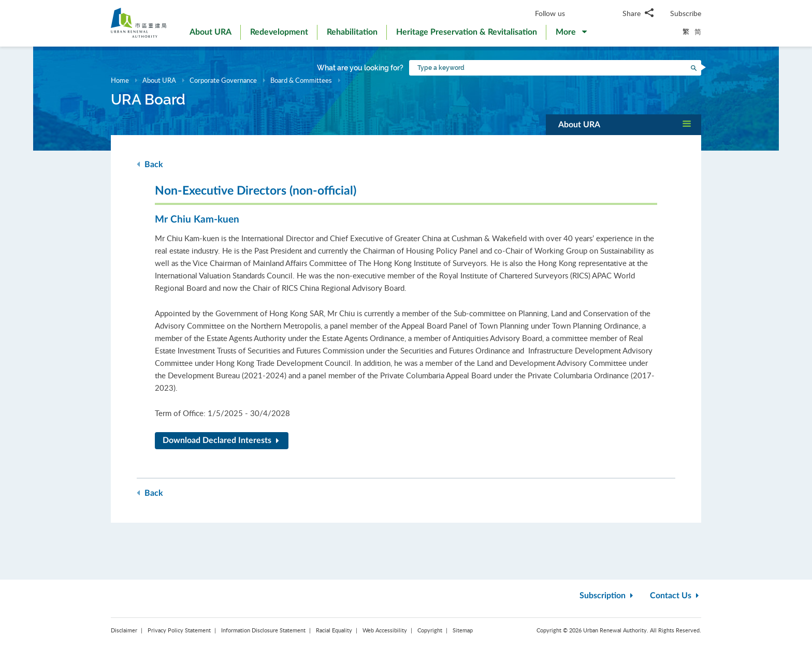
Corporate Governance (223, 80)
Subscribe (686, 13)
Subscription (607, 596)
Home (120, 80)
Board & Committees (301, 80)
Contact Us (676, 596)
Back (150, 164)
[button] (571, 34)
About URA (159, 80)
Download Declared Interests (223, 440)
